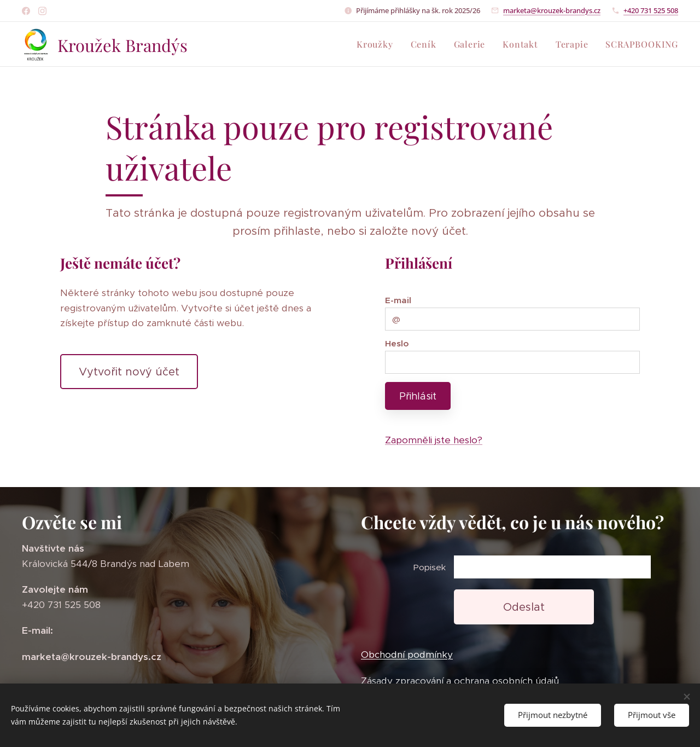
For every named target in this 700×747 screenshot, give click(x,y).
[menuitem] (378, 44)
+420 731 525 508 (651, 10)
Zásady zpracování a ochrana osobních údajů (460, 681)
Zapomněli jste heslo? (434, 440)
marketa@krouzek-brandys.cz (552, 10)
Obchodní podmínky (407, 655)
